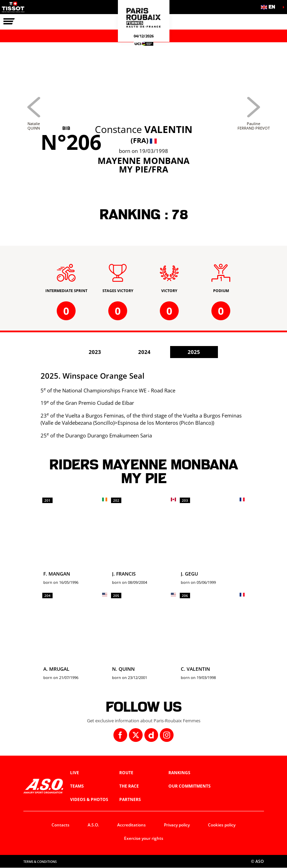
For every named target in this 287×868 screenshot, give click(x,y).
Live (75, 773)
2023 (95, 352)
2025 (194, 352)
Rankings (179, 773)
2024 (144, 352)
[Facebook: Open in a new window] (120, 735)
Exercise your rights (144, 838)
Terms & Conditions (40, 862)
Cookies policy (222, 825)
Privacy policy (177, 825)
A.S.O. (93, 825)
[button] (270, 7)
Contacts (60, 825)
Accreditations (131, 825)
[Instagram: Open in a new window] (167, 735)
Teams (77, 786)
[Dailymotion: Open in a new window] (151, 735)
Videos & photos (89, 799)
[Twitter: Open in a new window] (136, 735)
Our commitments (190, 786)
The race (129, 786)
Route (126, 773)
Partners (130, 799)
